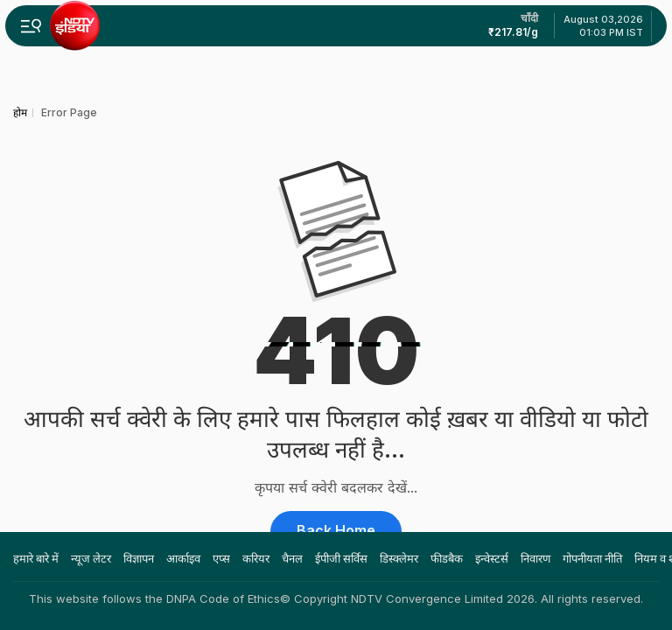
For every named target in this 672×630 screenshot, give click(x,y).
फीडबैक (447, 558)
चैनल (292, 558)
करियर (256, 558)
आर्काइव (183, 558)
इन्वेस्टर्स (492, 558)
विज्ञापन (139, 558)
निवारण (535, 558)
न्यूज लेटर (91, 558)
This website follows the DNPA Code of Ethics (154, 598)
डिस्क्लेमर (399, 558)
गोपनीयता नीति (592, 558)
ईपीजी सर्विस (341, 558)
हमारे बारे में (36, 558)
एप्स (221, 558)
